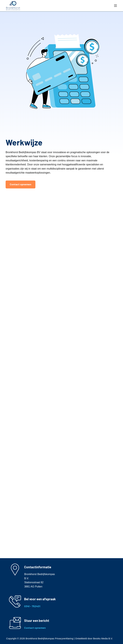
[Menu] (115, 6)
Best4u (97, 638)
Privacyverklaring (64, 638)
